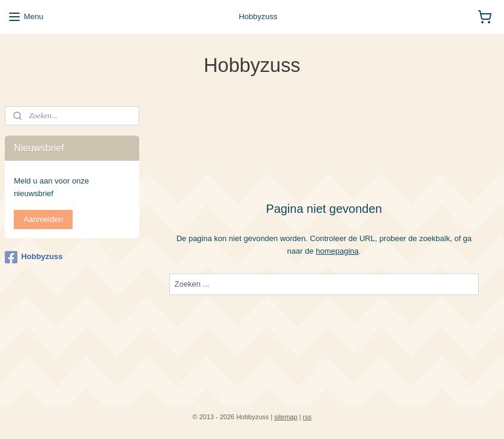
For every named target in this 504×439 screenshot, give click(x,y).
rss (307, 417)
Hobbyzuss (34, 257)
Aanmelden (43, 219)
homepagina (337, 250)
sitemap (286, 417)
